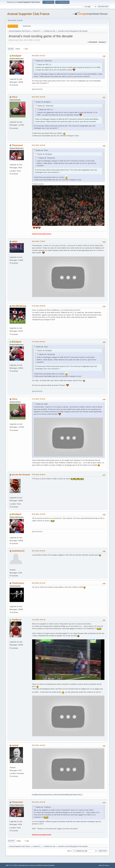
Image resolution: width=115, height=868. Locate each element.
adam (15, 241)
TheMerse (17, 620)
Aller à (69, 851)
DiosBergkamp (19, 306)
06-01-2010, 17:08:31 (39, 241)
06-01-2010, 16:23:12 (39, 56)
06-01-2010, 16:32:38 (39, 97)
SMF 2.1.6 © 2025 (11, 865)
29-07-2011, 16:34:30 (39, 802)
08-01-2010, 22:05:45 (39, 551)
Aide (100, 865)
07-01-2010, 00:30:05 (39, 306)
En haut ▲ (106, 865)
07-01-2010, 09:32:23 (39, 342)
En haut (11, 841)
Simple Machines (23, 865)
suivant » (103, 42)
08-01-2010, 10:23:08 (39, 514)
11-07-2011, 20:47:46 (39, 620)
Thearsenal (17, 145)
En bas (11, 49)
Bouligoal (17, 56)
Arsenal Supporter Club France (28, 14)
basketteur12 (18, 551)
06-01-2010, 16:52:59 (39, 145)
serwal (15, 745)
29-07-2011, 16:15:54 (39, 745)
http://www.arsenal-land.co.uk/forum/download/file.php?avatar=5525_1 (59, 795)
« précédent (92, 42)
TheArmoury (18, 583)
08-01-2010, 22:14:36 (39, 583)
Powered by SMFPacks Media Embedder (42, 865)
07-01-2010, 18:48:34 (39, 475)
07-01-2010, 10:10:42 (39, 399)
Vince (15, 97)
